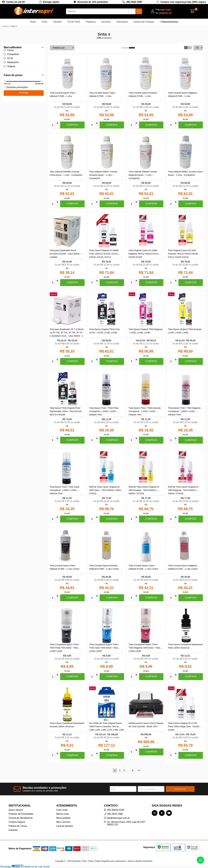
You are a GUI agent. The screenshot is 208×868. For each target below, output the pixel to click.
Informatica (122, 22)
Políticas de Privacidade (21, 814)
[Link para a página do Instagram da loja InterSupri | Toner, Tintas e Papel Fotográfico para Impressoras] (155, 813)
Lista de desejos (65, 826)
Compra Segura (17, 822)
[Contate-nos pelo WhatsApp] (200, 860)
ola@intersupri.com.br (118, 818)
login (168, 10)
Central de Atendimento (21, 818)
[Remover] (57, 127)
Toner (44, 22)
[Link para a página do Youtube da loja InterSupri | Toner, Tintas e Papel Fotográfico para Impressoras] (169, 813)
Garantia (13, 830)
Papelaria (91, 22)
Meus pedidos (63, 818)
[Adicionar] (57, 123)
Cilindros (57, 22)
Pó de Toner (74, 22)
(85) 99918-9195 (116, 810)
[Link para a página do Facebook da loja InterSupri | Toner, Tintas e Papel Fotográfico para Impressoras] (162, 813)
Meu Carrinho (63, 822)
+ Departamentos (169, 22)
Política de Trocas (18, 826)
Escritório (106, 22)
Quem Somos (16, 810)
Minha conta (63, 814)
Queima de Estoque (144, 22)
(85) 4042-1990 (134, 2)
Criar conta (62, 810)
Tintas (33, 22)
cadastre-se (165, 13)
